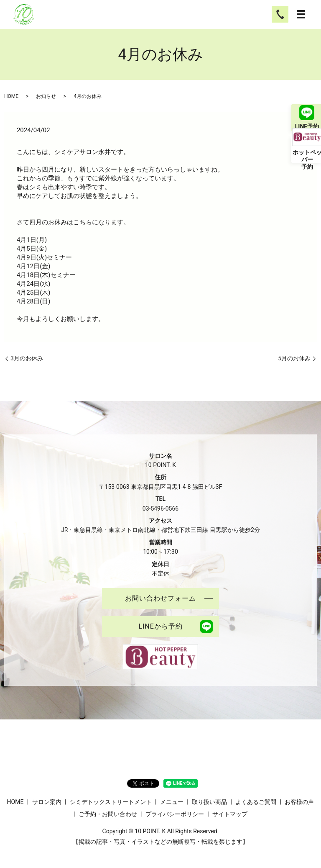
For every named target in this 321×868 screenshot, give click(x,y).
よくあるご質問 (256, 802)
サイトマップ (230, 814)
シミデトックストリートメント (111, 802)
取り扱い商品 (209, 802)
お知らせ (46, 96)
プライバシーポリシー (175, 814)
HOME (11, 96)
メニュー (172, 802)
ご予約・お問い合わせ (108, 814)
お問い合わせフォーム (160, 598)
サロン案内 (47, 802)
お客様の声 (299, 802)
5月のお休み (294, 358)
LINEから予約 (160, 626)
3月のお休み (27, 358)
